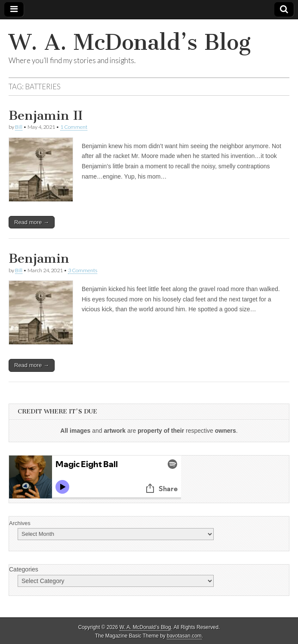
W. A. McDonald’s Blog (130, 42)
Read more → (32, 222)
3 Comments (83, 270)
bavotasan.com (184, 636)
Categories (24, 569)
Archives (20, 523)
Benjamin (39, 258)
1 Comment (74, 127)
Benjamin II (46, 115)
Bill (19, 127)
